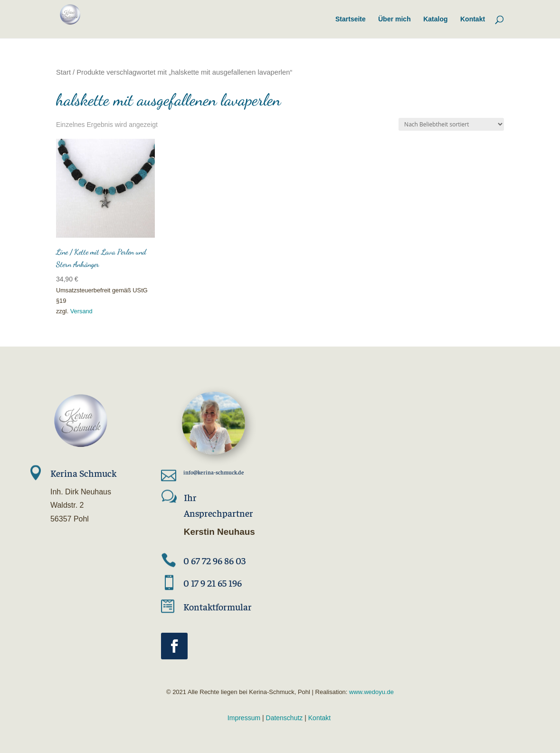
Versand (81, 311)
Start (63, 72)
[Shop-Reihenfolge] (451, 124)
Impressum (244, 718)
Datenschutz (285, 718)
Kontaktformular (218, 606)
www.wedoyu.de (370, 692)
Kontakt (319, 718)
